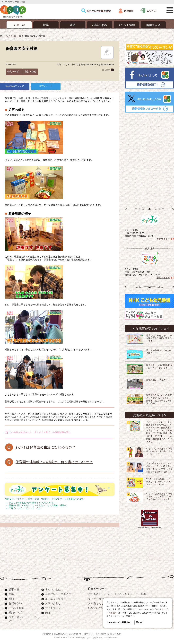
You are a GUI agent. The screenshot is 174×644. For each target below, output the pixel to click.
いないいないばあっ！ (101, 608)
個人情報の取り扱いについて (68, 634)
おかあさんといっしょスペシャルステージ (113, 594)
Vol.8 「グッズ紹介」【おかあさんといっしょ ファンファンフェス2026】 (159, 481)
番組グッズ (15, 613)
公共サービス (14, 71)
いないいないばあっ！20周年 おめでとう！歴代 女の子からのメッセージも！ (159, 496)
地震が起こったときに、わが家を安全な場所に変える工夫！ (159, 338)
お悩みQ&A (15, 603)
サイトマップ (53, 608)
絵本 (143, 594)
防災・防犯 (30, 71)
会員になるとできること (60, 594)
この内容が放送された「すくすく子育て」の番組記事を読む (40, 432)
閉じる (139, 622)
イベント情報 (17, 608)
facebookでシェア (15, 86)
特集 (11, 594)
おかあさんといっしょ (101, 603)
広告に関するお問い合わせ (108, 634)
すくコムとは (53, 589)
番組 (11, 599)
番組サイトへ (163, 238)
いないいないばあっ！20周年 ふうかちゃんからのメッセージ (159, 451)
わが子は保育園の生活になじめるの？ (46, 447)
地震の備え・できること (158, 380)
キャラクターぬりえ (100, 599)
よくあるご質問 (54, 599)
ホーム (4, 36)
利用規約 (47, 634)
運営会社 (88, 634)
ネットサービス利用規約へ (120, 622)
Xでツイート (46, 86)
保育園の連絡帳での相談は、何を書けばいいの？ (54, 462)
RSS (48, 613)
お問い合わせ (53, 603)
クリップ (107, 52)
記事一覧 (16, 36)
